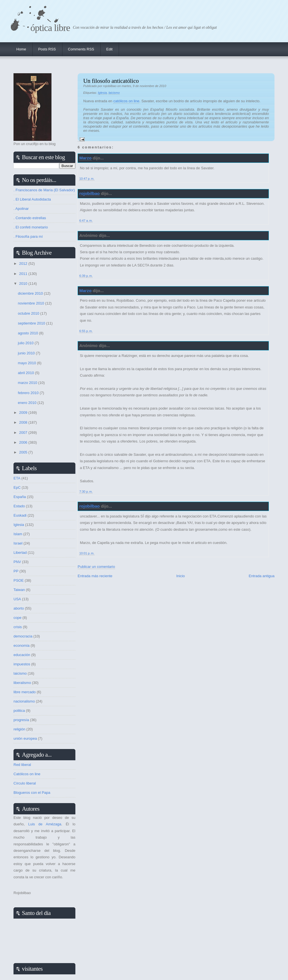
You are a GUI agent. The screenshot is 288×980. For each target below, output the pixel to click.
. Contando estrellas (30, 218)
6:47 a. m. (86, 221)
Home (21, 49)
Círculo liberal (25, 783)
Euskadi (20, 515)
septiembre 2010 (32, 323)
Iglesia (102, 93)
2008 (24, 422)
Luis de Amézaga (45, 824)
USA (17, 599)
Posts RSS (47, 49)
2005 (24, 452)
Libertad (20, 553)
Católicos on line (27, 774)
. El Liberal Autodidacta (32, 199)
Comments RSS (81, 49)
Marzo (85, 158)
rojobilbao (90, 193)
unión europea (25, 738)
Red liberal (22, 765)
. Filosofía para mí (28, 236)
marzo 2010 (28, 383)
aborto (19, 608)
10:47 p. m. (87, 179)
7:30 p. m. (86, 492)
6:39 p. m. (86, 276)
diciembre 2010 (31, 293)
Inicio (181, 576)
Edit (109, 49)
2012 (24, 264)
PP (16, 571)
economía (22, 645)
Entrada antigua (262, 576)
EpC (17, 487)
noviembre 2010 (32, 303)
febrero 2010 (29, 393)
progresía (21, 720)
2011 (24, 274)
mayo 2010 (28, 363)
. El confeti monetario (31, 227)
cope (17, 618)
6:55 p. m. (86, 331)
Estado (19, 506)
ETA (17, 478)
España (20, 497)
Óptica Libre (50, 28)
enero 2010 (28, 403)
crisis (18, 627)
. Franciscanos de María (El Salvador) (44, 190)
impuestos (22, 664)
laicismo (114, 93)
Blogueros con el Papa (32, 793)
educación (22, 655)
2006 (24, 442)
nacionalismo (24, 701)
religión (19, 729)
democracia (23, 636)
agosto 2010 (29, 333)
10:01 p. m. (87, 553)
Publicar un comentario (96, 567)
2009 (24, 413)
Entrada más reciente (95, 576)
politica (19, 711)
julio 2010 (26, 343)
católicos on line (126, 101)
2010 (24, 284)
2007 (24, 433)
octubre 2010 (29, 313)
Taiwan (19, 590)
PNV (17, 562)
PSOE (19, 580)
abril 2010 (27, 373)
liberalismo (22, 683)
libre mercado (25, 692)
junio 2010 (27, 353)
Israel (18, 543)
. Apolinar (21, 209)
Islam (18, 534)
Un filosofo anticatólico (111, 81)
